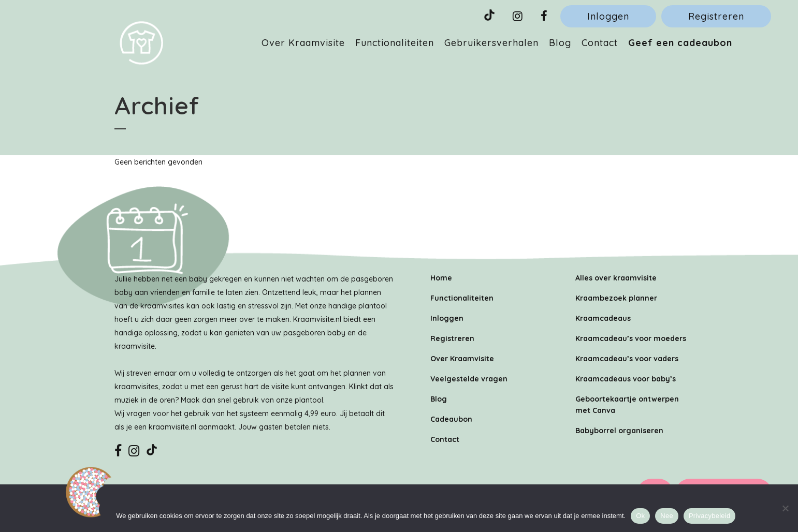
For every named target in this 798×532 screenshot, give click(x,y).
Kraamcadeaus (603, 318)
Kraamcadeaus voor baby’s (626, 379)
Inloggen (608, 16)
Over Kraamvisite (462, 359)
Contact (445, 439)
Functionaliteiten (462, 298)
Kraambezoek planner (616, 298)
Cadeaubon (451, 419)
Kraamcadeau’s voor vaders (627, 359)
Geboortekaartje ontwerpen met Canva (627, 405)
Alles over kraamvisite (616, 278)
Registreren (716, 16)
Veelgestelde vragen (469, 379)
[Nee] (785, 508)
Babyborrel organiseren (619, 431)
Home (441, 278)
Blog (439, 399)
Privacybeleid (710, 516)
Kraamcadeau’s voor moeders (631, 338)
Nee (667, 516)
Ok (640, 516)
